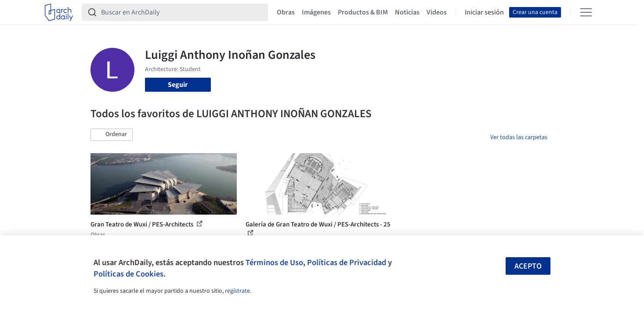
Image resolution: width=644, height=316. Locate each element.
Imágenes (316, 12)
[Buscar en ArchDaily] (182, 12)
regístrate (237, 291)
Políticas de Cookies (128, 274)
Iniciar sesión (484, 12)
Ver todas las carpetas (519, 137)
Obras (286, 12)
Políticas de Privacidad (347, 262)
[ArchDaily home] (59, 12)
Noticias (407, 12)
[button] (112, 135)
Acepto (528, 266)
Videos (437, 12)
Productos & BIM (363, 12)
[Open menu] (586, 12)
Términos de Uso (274, 262)
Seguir (178, 85)
